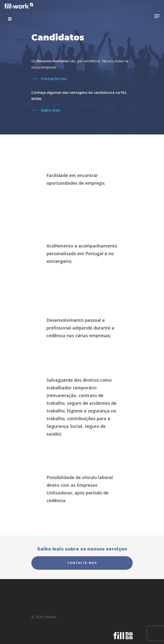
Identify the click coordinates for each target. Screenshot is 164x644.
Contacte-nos (82, 563)
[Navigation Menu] (157, 16)
